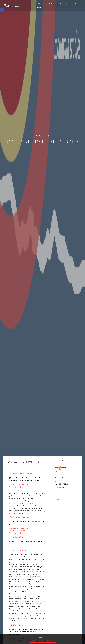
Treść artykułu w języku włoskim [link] (20, 487)
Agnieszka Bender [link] (19, 517)
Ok (34, 641)
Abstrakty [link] (22, 467)
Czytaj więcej (47, 641)
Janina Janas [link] (17, 625)
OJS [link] (75, 3)
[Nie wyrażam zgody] (83, 639)
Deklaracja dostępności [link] (62, 485)
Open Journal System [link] (61, 483)
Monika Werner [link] (18, 537)
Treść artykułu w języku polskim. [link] (20, 533)
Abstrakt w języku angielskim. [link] (19, 484)
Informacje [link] (60, 3)
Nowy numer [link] (49, 3)
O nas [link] (68, 3)
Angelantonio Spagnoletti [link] (24, 474)
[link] (2, 10)
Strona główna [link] (37, 3)
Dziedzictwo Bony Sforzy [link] (32, 467)
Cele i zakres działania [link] (61, 482)
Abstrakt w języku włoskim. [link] (18, 531)
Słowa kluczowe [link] (59, 488)
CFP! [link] (33, 8)
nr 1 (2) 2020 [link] (43, 467)
